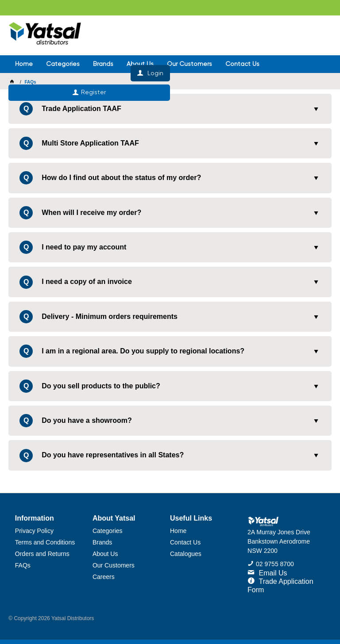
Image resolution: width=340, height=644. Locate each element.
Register (255, 55)
